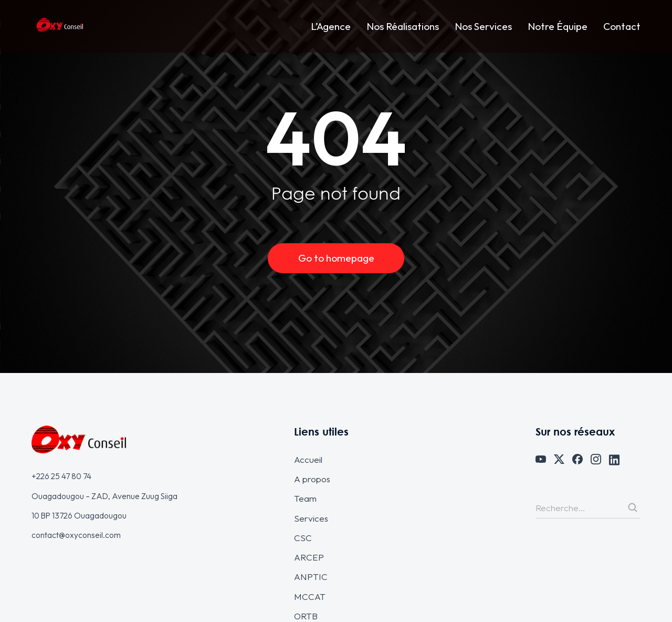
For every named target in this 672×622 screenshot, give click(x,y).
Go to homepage (336, 258)
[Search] (633, 507)
